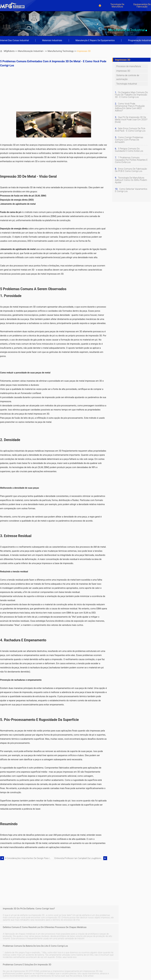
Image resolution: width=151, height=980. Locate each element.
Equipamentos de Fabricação (142, 5)
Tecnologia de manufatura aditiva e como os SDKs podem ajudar (131, 178)
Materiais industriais (52, 40)
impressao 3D (84, 51)
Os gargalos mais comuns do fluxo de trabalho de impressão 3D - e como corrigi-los (131, 95)
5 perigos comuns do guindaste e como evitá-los (129, 147)
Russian (27, 973)
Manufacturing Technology (61, 51)
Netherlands (7, 973)
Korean (27, 970)
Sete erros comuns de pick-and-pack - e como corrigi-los (130, 127)
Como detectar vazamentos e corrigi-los (131, 188)
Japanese (5, 970)
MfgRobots (9, 51)
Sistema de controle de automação (127, 77)
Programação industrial (140, 40)
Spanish (5, 963)
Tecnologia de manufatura (117, 5)
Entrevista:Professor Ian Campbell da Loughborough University (79, 858)
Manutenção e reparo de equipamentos (95, 40)
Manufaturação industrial (30, 51)
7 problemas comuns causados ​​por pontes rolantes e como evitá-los (131, 158)
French (27, 960)
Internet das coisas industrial (14, 40)
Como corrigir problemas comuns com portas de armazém (129, 137)
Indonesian (29, 966)
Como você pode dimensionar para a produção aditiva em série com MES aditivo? (131, 106)
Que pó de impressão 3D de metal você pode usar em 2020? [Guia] (131, 117)
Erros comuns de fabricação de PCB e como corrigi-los (131, 168)
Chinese (5, 966)
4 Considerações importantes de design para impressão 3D (29, 858)
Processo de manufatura (128, 66)
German (5, 960)
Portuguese (29, 963)
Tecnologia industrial (126, 84)
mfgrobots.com (123, 970)
